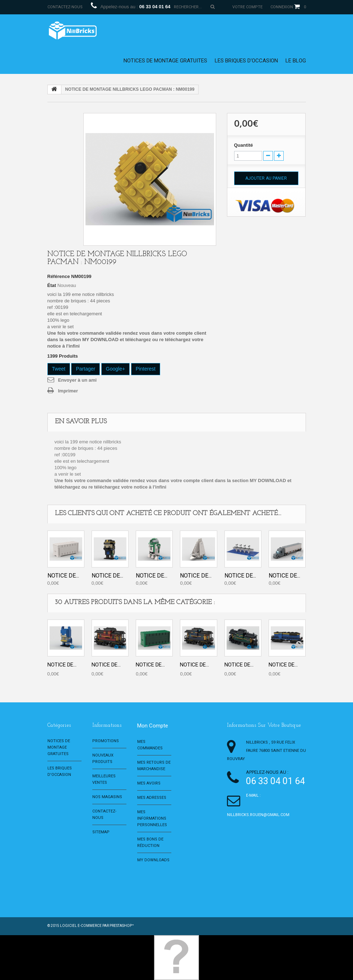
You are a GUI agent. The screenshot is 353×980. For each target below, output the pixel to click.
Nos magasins (107, 797)
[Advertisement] (173, 883)
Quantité (244, 145)
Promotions (106, 741)
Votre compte (247, 7)
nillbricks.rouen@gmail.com (258, 815)
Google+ (115, 369)
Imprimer (68, 391)
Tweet (59, 369)
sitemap (101, 832)
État (52, 285)
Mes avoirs (149, 783)
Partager (85, 369)
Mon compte (153, 726)
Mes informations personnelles (152, 818)
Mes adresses (152, 798)
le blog (296, 61)
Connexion (282, 7)
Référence (59, 276)
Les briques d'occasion (246, 61)
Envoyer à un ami (78, 380)
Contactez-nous (65, 7)
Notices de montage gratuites (165, 61)
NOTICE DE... (63, 576)
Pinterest (146, 369)
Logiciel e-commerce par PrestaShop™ (97, 926)
